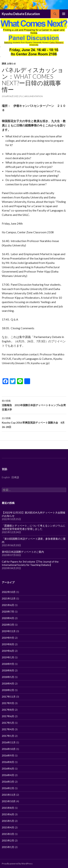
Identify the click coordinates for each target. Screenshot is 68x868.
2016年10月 (9, 749)
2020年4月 (8, 618)
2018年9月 (8, 664)
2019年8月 (8, 644)
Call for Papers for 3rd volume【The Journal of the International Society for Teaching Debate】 (30, 563)
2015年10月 (9, 801)
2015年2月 (8, 840)
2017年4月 (8, 729)
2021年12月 (9, 598)
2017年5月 (8, 723)
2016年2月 (8, 788)
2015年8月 (8, 808)
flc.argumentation (31, 96)
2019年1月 (8, 657)
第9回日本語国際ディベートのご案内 (23, 552)
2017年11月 (9, 697)
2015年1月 (8, 847)
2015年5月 (8, 821)
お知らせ (11, 64)
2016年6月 (8, 769)
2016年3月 (8, 782)
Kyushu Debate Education (21, 14)
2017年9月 (8, 703)
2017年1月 (8, 736)
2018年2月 (8, 690)
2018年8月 (8, 670)
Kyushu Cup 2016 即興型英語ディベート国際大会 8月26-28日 (34, 422)
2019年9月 (8, 638)
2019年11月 (9, 631)
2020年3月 (8, 625)
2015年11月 (9, 795)
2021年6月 (8, 605)
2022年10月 (9, 592)
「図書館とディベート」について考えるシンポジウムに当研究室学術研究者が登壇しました (34, 527)
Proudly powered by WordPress (17, 864)
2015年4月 (8, 827)
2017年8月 (8, 710)
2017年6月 (8, 716)
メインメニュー (64, 14)
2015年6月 (8, 814)
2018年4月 (8, 683)
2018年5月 (8, 677)
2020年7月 (8, 612)
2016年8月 (8, 762)
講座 (4, 64)
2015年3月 (8, 834)
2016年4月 (8, 775)
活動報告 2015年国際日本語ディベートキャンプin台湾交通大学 (34, 405)
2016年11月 (9, 742)
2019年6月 (8, 651)
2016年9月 (8, 755)
